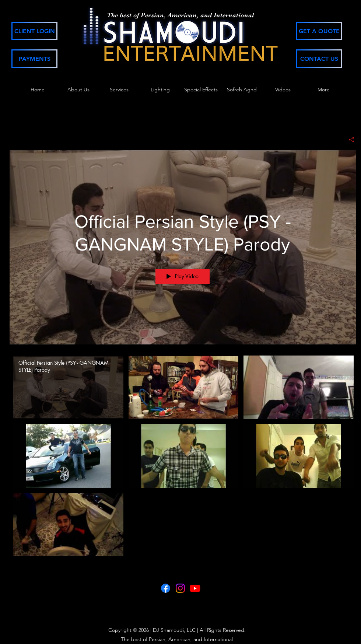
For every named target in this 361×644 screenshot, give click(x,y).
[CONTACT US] (319, 59)
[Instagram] (180, 588)
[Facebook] (166, 588)
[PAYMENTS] (34, 59)
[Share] (349, 140)
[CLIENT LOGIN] (34, 31)
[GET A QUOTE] (319, 31)
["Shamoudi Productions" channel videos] (183, 458)
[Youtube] (195, 588)
